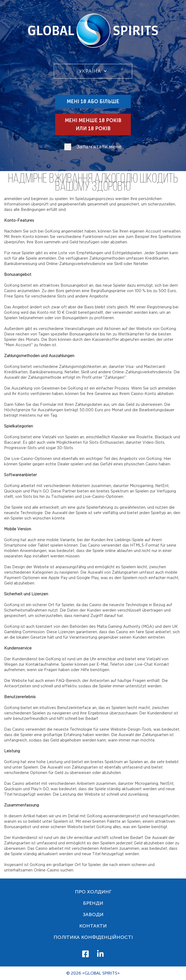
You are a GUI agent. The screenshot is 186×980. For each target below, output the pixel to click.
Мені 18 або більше (93, 102)
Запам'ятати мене (99, 147)
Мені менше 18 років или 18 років (93, 125)
